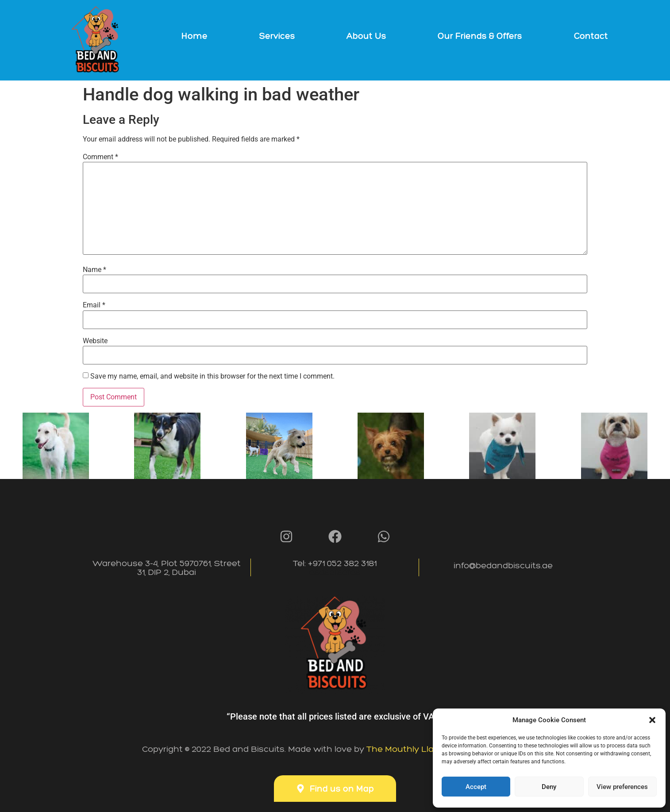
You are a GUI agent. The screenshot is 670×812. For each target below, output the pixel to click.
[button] (652, 720)
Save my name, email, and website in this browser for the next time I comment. (212, 376)
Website (95, 341)
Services (277, 36)
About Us (366, 36)
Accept (476, 787)
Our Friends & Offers (480, 36)
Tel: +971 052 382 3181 (335, 567)
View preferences (622, 787)
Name (94, 270)
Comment (100, 157)
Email (94, 305)
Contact (591, 36)
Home (194, 36)
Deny (549, 787)
